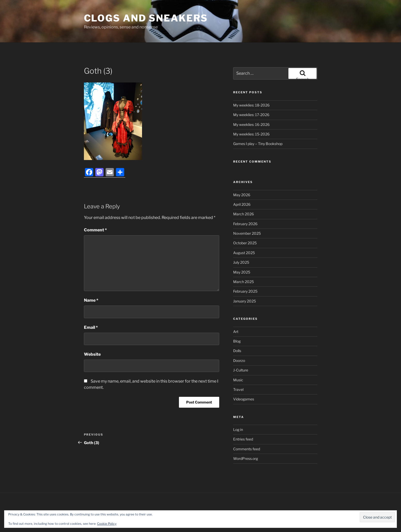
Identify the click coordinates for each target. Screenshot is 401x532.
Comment (95, 230)
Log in (238, 430)
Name (91, 300)
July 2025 (241, 262)
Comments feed (247, 449)
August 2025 (244, 253)
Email (91, 327)
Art (236, 332)
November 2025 (247, 233)
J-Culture (241, 370)
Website (92, 354)
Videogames (244, 399)
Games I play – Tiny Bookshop (258, 144)
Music (238, 380)
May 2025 (242, 272)
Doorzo (239, 360)
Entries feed (243, 439)
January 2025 (245, 301)
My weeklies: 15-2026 (251, 134)
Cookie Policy (107, 524)
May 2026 (242, 195)
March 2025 (243, 282)
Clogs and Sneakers (146, 18)
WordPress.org (246, 458)
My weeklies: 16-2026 (251, 124)
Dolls (237, 351)
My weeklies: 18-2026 (251, 105)
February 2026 (245, 224)
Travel (238, 389)
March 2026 (243, 214)
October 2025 (245, 243)
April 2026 (242, 204)
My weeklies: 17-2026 (251, 115)
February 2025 (245, 291)
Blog (237, 341)
